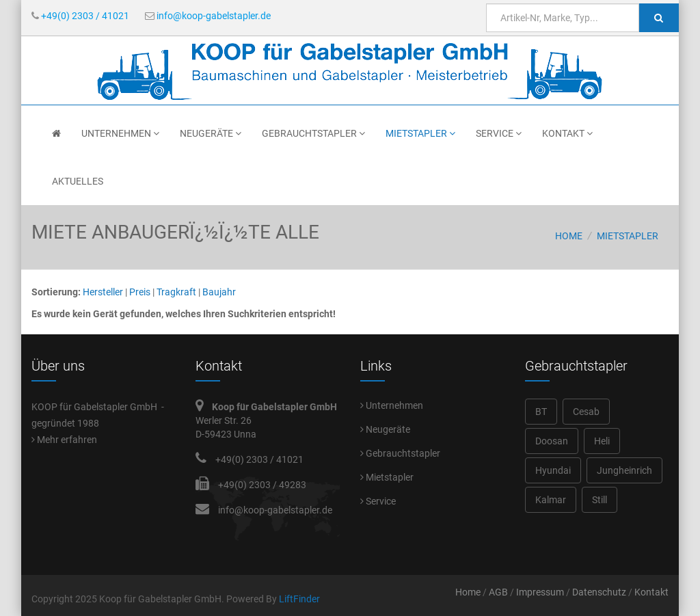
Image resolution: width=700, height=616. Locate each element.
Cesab (586, 412)
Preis (140, 292)
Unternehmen (120, 133)
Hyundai (553, 470)
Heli (602, 441)
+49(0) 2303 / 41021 (80, 16)
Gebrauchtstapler (313, 133)
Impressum (540, 592)
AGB (498, 592)
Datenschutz (599, 592)
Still (600, 500)
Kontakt (567, 133)
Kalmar (551, 500)
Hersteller (103, 292)
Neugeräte (211, 133)
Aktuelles (78, 181)
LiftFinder (299, 599)
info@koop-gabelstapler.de (208, 16)
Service (499, 133)
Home (569, 236)
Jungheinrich (624, 470)
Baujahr (219, 292)
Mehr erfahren (64, 440)
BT (541, 412)
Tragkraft (176, 292)
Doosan (552, 441)
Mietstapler (420, 133)
